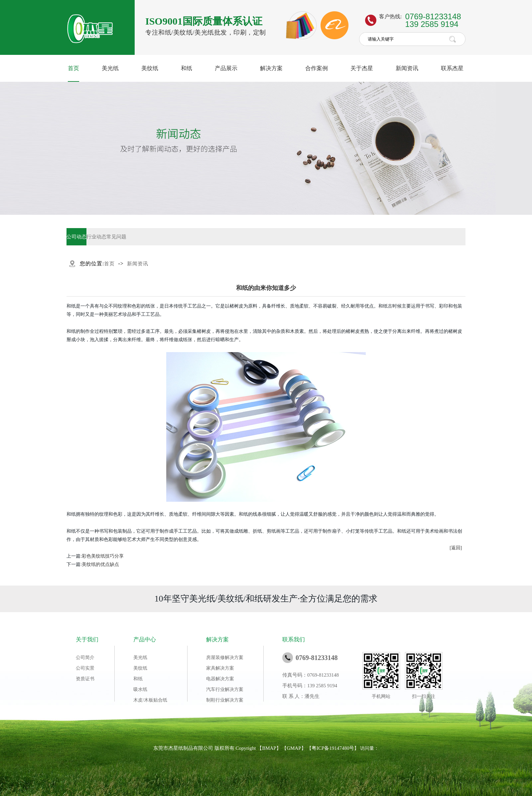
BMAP (269, 748)
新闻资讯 (407, 68)
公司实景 (85, 668)
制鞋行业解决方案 (225, 700)
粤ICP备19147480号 (333, 748)
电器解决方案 (220, 679)
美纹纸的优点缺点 (100, 564)
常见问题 (116, 237)
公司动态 (76, 237)
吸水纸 (140, 689)
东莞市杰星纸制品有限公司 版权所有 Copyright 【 (208, 748)
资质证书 (85, 679)
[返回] (456, 548)
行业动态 (96, 237)
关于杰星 (362, 68)
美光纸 (110, 68)
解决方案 (271, 68)
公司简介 (85, 658)
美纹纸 (150, 68)
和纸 (187, 68)
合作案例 (317, 68)
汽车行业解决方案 (225, 689)
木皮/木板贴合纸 (150, 700)
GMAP (294, 748)
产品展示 (226, 68)
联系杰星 (452, 68)
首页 (73, 68)
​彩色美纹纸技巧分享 (103, 556)
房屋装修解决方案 (225, 658)
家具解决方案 (220, 668)
